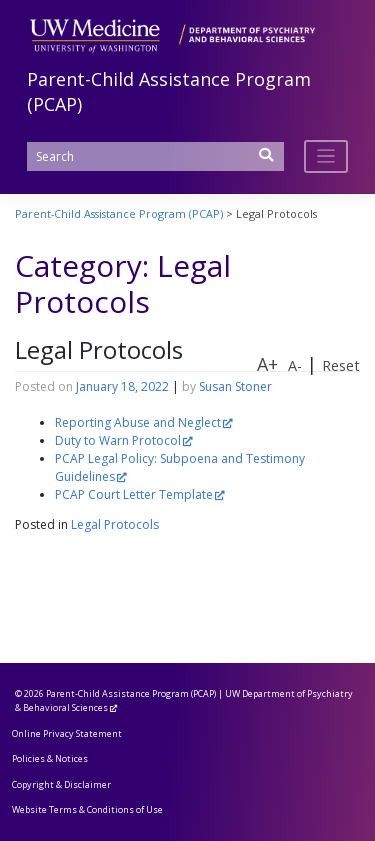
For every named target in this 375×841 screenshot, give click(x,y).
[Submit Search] (267, 161)
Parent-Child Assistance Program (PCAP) (131, 693)
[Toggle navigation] (326, 156)
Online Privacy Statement (67, 733)
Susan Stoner (235, 386)
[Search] (155, 156)
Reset (341, 365)
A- (295, 365)
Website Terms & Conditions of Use (87, 809)
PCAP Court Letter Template (134, 494)
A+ (267, 364)
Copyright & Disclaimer (61, 784)
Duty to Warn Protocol (118, 440)
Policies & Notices (50, 758)
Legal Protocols (99, 349)
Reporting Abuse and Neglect (138, 422)
